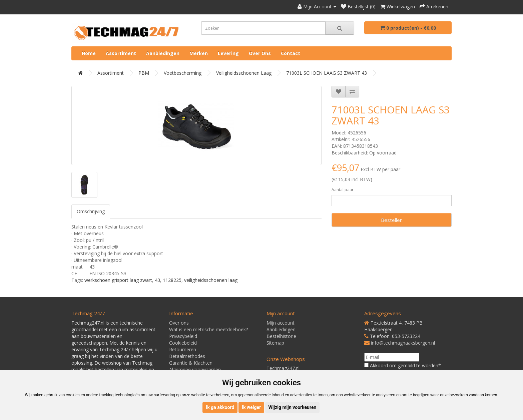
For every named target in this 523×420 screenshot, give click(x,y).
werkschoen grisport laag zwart (118, 280)
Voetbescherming (183, 73)
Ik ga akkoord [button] (220, 407)
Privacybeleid (183, 336)
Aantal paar (343, 190)
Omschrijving (91, 211)
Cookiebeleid (183, 343)
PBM (144, 73)
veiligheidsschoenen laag (211, 280)
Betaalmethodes (187, 356)
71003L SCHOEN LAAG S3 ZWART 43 (327, 73)
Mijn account (281, 323)
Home (89, 53)
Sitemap (275, 343)
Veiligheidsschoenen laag (244, 73)
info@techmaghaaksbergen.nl (403, 343)
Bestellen (392, 220)
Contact (291, 53)
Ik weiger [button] (251, 407)
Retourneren (183, 349)
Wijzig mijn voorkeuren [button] (293, 407)
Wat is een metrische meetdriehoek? (208, 329)
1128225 (172, 280)
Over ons (260, 53)
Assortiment (121, 53)
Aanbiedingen (163, 53)
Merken (199, 53)
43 (157, 280)
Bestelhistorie (281, 336)
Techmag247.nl (283, 368)
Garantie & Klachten (191, 363)
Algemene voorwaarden (195, 369)
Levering (228, 53)
